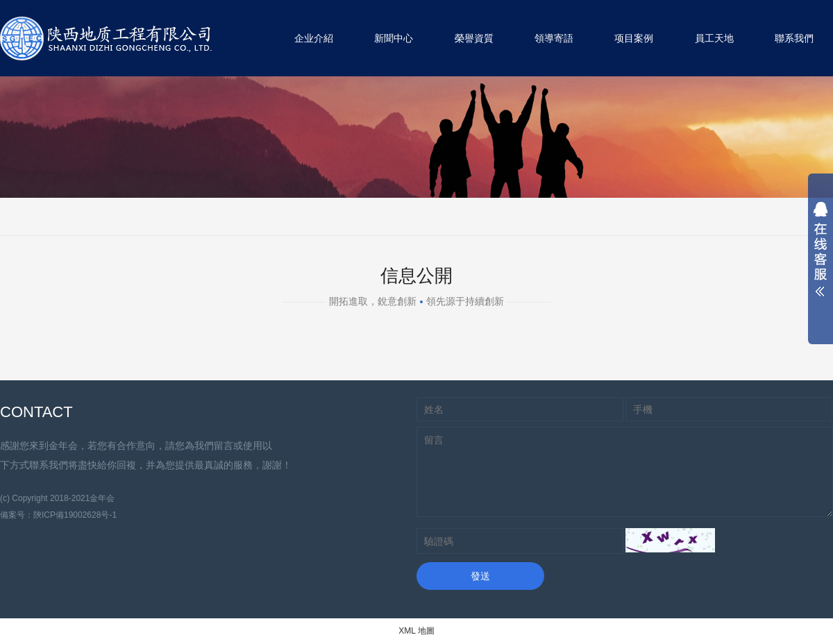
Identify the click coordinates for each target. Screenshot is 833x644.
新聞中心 (394, 38)
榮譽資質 (474, 38)
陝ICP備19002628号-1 (75, 515)
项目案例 (634, 38)
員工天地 (714, 38)
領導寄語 (554, 38)
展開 (821, 253)
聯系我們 (794, 38)
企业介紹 (314, 38)
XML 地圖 (416, 631)
